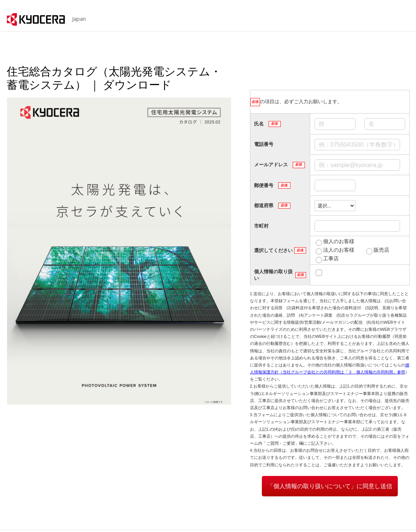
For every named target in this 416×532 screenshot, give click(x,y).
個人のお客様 (339, 241)
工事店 (331, 258)
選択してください (280, 250)
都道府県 (272, 206)
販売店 (381, 250)
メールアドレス (279, 165)
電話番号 (264, 144)
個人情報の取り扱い (280, 275)
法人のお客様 (339, 250)
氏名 (267, 124)
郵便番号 (272, 185)
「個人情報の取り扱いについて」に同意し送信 (330, 486)
